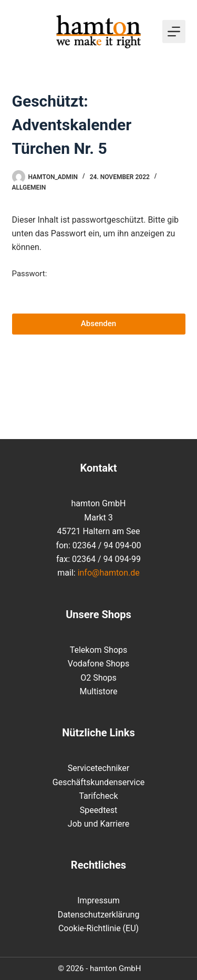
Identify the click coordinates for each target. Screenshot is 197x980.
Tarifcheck (98, 796)
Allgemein (29, 187)
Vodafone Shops (98, 664)
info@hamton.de (109, 573)
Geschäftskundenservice (99, 782)
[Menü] (174, 32)
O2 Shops (98, 678)
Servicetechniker (99, 768)
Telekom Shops (99, 650)
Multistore (98, 691)
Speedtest (99, 810)
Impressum (98, 900)
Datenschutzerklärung (99, 915)
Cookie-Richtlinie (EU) (98, 928)
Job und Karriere (98, 824)
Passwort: (99, 287)
